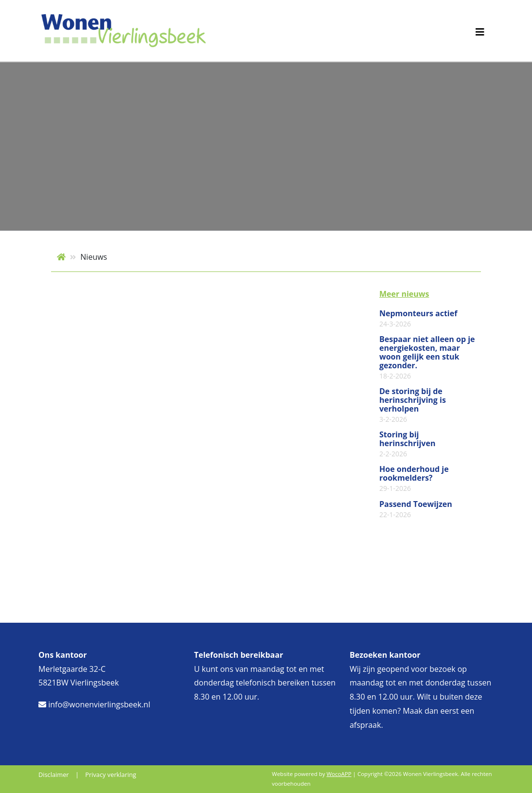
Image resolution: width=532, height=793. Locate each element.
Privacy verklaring (111, 775)
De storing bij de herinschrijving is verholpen (413, 405)
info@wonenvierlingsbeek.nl (94, 704)
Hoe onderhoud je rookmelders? (414, 479)
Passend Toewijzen (416, 509)
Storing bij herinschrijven (407, 444)
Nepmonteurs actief (418, 319)
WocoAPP (339, 774)
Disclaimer (54, 775)
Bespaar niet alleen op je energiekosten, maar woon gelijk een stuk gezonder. (427, 358)
